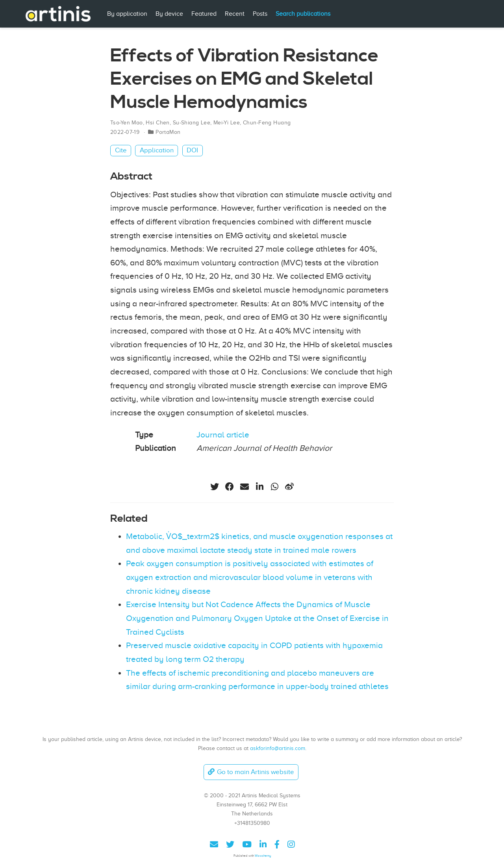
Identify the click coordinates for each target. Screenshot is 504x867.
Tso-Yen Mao (127, 123)
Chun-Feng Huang (267, 123)
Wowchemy (263, 856)
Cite (121, 150)
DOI (192, 150)
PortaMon (168, 132)
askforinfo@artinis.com (278, 748)
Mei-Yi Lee (227, 123)
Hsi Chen (157, 123)
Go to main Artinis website (251, 772)
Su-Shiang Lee (192, 123)
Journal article (223, 435)
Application (157, 150)
